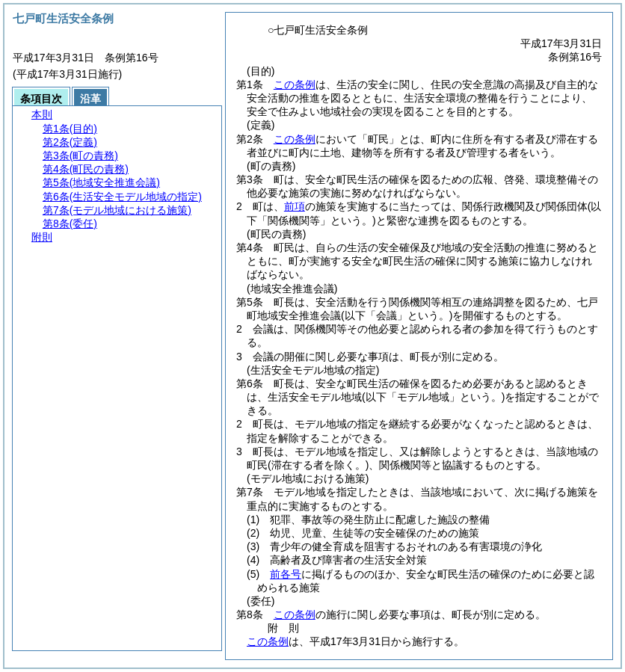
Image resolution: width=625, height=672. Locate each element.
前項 (295, 206)
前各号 (286, 574)
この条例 (295, 84)
